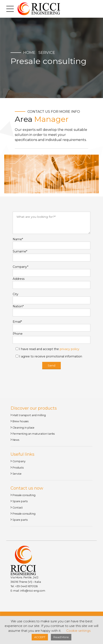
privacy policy (70, 350)
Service (47, 53)
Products (18, 468)
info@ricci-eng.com (33, 591)
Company (19, 462)
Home (29, 53)
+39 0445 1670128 (26, 587)
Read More (61, 637)
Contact (18, 508)
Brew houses (20, 422)
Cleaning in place (23, 428)
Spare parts (20, 502)
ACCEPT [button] (40, 637)
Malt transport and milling (29, 416)
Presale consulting (24, 496)
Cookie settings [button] (78, 631)
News (16, 440)
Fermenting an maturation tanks (34, 434)
